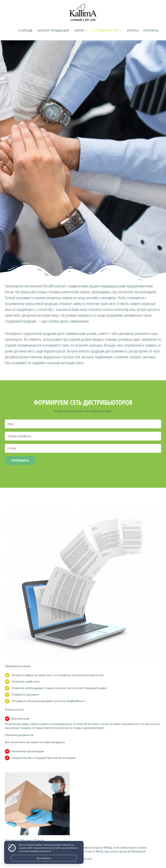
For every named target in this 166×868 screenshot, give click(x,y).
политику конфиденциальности (35, 851)
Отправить (20, 460)
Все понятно (44, 858)
